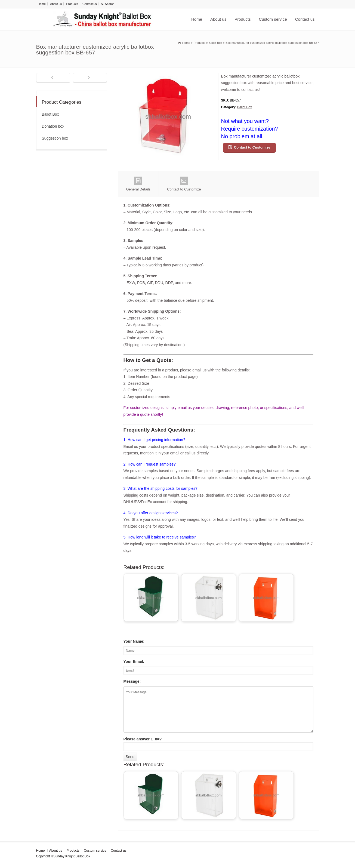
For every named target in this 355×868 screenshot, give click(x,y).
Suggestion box (55, 138)
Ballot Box (245, 107)
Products (72, 4)
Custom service (273, 19)
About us (56, 4)
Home (42, 4)
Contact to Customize (252, 147)
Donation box (53, 126)
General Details (138, 184)
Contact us (90, 4)
